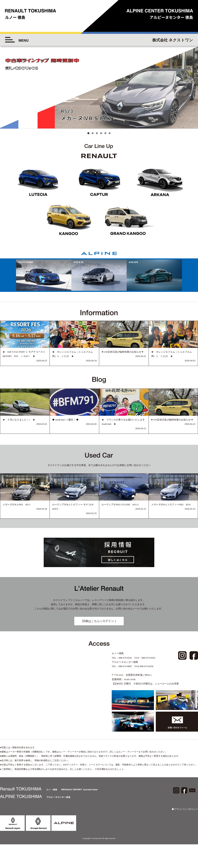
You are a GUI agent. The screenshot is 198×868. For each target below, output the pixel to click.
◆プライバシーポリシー (185, 809)
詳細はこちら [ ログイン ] (99, 621)
